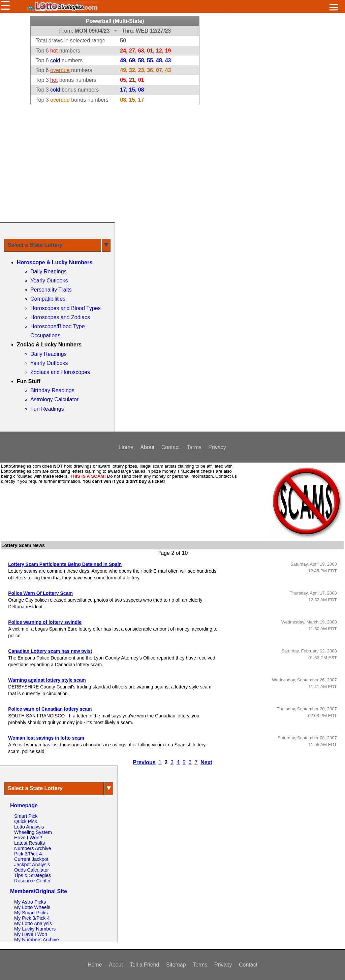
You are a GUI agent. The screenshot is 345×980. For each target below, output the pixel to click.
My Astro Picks (30, 902)
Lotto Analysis (29, 827)
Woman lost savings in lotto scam (46, 738)
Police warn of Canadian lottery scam (50, 709)
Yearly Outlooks (49, 281)
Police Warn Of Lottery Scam (40, 593)
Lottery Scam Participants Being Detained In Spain (65, 564)
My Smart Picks (31, 913)
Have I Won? (28, 838)
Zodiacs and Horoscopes (60, 372)
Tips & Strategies (33, 875)
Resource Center (33, 881)
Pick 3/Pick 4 (28, 854)
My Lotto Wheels (32, 907)
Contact (171, 447)
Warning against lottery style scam (47, 680)
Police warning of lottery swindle (45, 622)
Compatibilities (48, 299)
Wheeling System (33, 832)
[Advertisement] (172, 165)
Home (126, 447)
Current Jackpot (31, 859)
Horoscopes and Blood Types (66, 308)
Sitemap (176, 965)
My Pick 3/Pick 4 (32, 918)
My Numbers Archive (37, 940)
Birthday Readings (52, 390)
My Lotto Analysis (33, 923)
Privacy (217, 447)
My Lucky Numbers (35, 929)
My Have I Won (31, 934)
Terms (194, 447)
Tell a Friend (144, 965)
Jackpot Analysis (32, 865)
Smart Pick (26, 816)
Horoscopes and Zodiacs (60, 317)
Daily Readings (49, 272)
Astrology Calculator (54, 399)
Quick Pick (26, 821)
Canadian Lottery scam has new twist (50, 651)
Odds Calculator (32, 870)
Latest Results (29, 843)
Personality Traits (51, 290)
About (147, 447)
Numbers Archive (33, 848)
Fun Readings (47, 409)
